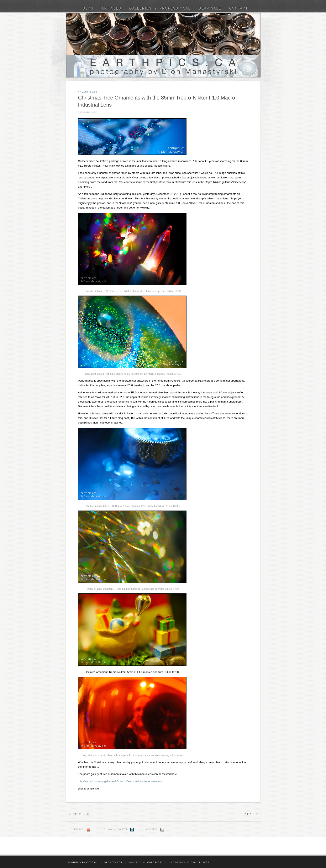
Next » (251, 814)
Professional (175, 8)
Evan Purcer (200, 862)
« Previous (79, 814)
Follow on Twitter (115, 829)
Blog (88, 8)
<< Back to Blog (88, 92)
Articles (112, 8)
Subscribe (78, 829)
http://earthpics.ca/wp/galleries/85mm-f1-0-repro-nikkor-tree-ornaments (120, 781)
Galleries (140, 8)
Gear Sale (210, 8)
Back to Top (113, 862)
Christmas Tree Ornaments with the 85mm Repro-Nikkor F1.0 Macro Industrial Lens (157, 101)
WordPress (155, 862)
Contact (239, 8)
